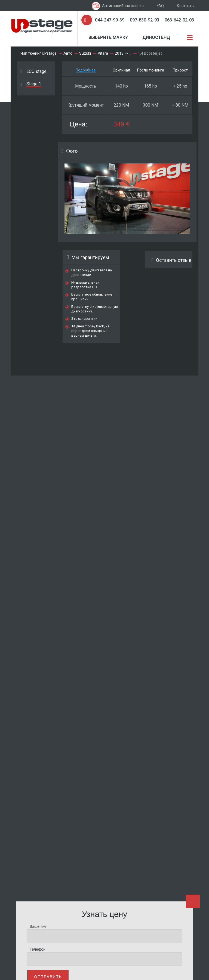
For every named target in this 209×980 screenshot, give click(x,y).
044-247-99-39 (110, 20)
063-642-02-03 (179, 20)
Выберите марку (108, 37)
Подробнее (86, 70)
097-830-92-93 (145, 20)
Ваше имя (39, 926)
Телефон (38, 949)
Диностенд (156, 37)
